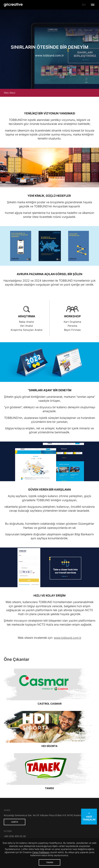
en (84, 5)
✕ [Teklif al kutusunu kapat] (89, 813)
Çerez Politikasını (41, 852)
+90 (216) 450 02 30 (15, 836)
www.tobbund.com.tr (49, 55)
